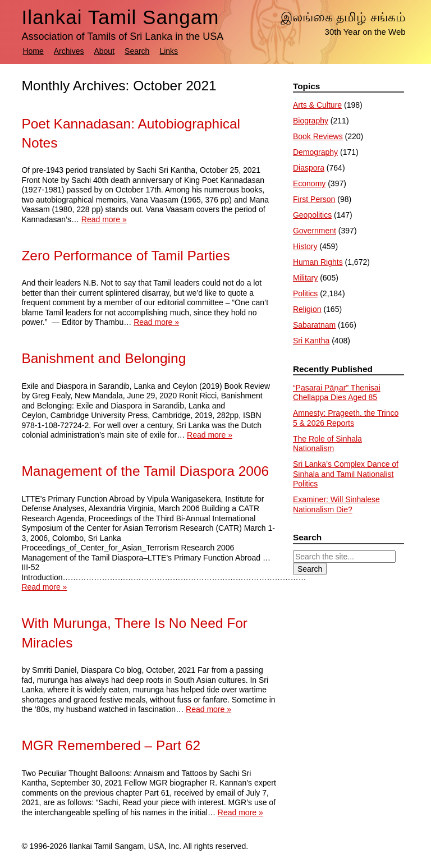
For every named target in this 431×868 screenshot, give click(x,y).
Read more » (104, 219)
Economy (309, 183)
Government (315, 231)
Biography (311, 121)
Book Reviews (318, 136)
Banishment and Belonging (104, 358)
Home (33, 51)
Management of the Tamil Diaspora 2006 (145, 471)
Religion (307, 309)
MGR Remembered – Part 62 (111, 745)
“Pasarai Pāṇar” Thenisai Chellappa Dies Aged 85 (337, 393)
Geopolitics (312, 215)
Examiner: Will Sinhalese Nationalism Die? (336, 504)
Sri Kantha (311, 341)
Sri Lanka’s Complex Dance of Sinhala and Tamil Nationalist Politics (346, 474)
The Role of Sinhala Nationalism (327, 444)
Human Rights (318, 262)
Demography (315, 152)
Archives (69, 51)
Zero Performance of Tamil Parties (125, 256)
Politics (305, 293)
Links (169, 51)
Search (137, 51)
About (104, 51)
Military (305, 278)
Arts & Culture (317, 105)
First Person (314, 199)
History (305, 246)
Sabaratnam (314, 325)
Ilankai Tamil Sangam (120, 17)
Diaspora (309, 168)
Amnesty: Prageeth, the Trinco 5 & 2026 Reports (346, 418)
